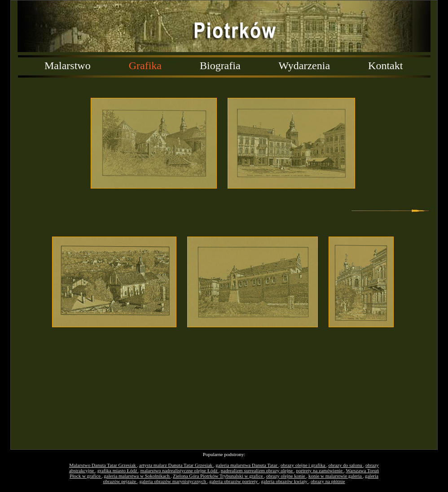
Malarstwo (68, 66)
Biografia (220, 66)
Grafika (145, 66)
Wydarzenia (304, 66)
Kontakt (385, 66)
